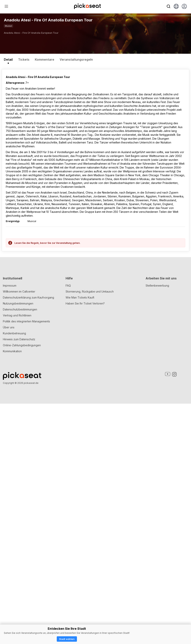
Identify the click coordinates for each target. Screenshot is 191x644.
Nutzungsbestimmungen (18, 544)
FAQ (68, 526)
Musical (8, 26)
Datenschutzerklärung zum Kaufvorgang (28, 538)
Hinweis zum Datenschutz (19, 580)
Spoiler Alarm (17, 470)
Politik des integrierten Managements (26, 562)
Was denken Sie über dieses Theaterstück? (32, 436)
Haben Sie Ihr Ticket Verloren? (85, 544)
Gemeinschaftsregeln (71, 441)
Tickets (24, 60)
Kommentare (45, 60)
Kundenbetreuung (14, 574)
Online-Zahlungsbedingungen (22, 586)
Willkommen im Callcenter (19, 532)
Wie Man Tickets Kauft (80, 538)
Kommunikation (12, 592)
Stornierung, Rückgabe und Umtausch (90, 532)
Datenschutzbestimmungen (20, 550)
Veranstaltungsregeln (76, 60)
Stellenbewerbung (157, 526)
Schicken (95, 483)
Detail (8, 60)
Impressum (10, 526)
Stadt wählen (67, 639)
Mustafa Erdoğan (40, 283)
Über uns (9, 568)
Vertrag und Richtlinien (17, 556)
